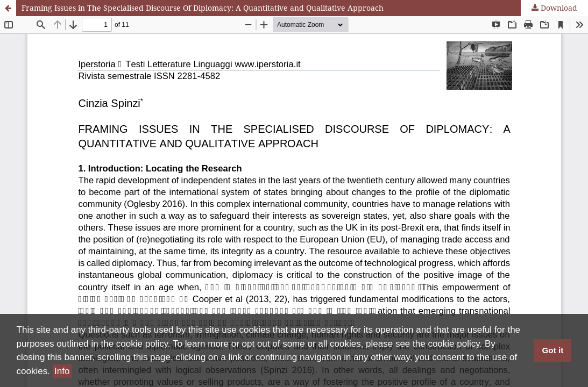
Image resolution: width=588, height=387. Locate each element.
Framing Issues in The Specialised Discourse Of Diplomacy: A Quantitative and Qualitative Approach (203, 8)
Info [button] (62, 371)
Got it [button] (552, 350)
